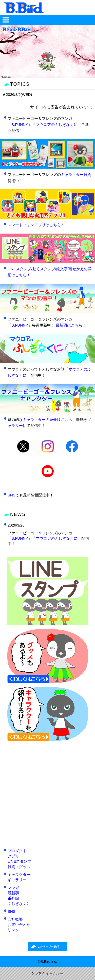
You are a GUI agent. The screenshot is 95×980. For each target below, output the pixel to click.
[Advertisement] (48, 792)
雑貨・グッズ (19, 867)
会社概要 (15, 919)
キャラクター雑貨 (76, 175)
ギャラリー (17, 880)
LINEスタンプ (19, 861)
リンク (13, 930)
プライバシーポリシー (50, 973)
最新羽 (13, 893)
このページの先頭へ (50, 946)
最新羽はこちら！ (71, 325)
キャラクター (19, 874)
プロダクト (17, 851)
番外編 (13, 898)
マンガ (13, 888)
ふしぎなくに (19, 904)
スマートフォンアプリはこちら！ (36, 225)
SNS (12, 495)
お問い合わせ (19, 925)
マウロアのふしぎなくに (57, 124)
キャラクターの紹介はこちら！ (49, 419)
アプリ (13, 856)
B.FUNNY (20, 124)
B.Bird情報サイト (48, 8)
